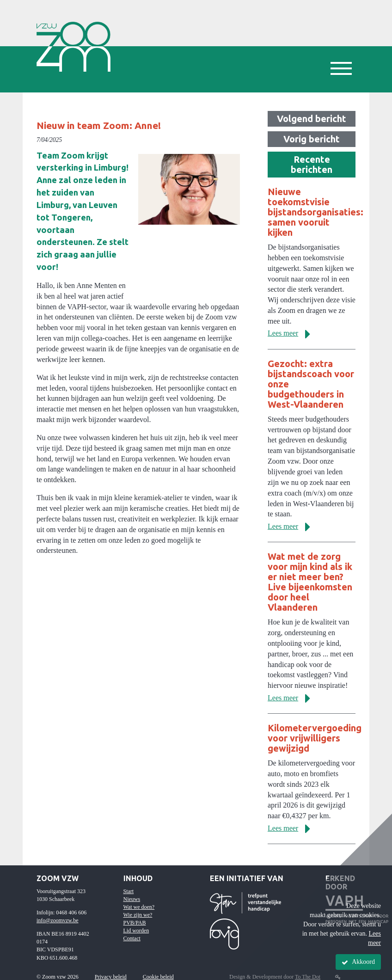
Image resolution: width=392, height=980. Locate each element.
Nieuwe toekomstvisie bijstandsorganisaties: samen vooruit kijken (315, 212)
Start (129, 891)
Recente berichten (312, 164)
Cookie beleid (158, 977)
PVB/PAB (135, 923)
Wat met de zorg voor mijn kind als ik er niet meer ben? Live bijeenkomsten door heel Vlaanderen (310, 582)
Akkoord (358, 962)
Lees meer (292, 333)
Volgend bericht (312, 119)
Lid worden (136, 931)
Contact (132, 938)
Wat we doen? (139, 907)
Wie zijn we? (138, 915)
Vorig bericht (312, 139)
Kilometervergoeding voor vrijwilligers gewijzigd (315, 738)
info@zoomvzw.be (58, 920)
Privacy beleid (111, 977)
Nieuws (132, 899)
